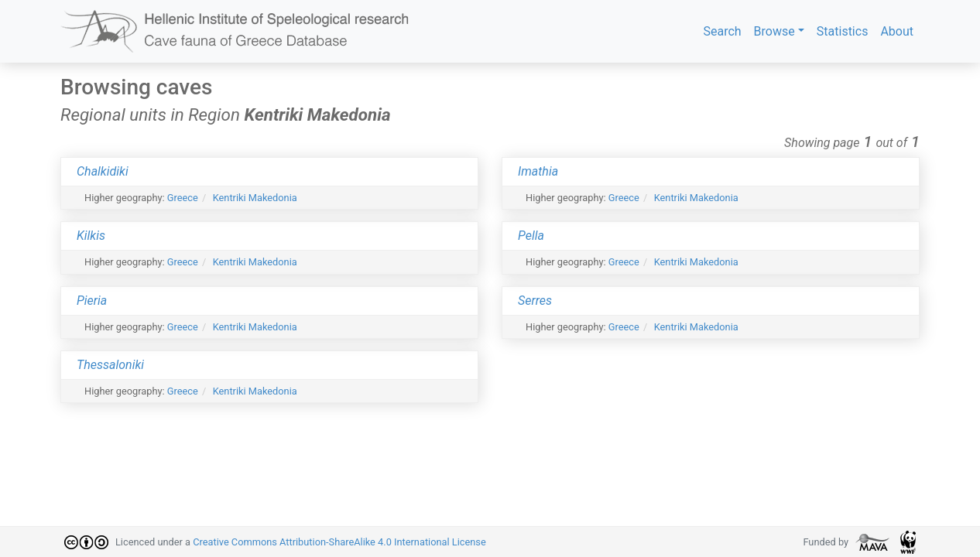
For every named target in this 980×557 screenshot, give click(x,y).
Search (722, 31)
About (897, 31)
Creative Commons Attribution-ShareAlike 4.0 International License (339, 542)
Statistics (843, 31)
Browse (774, 31)
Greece (183, 198)
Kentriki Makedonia (255, 198)
